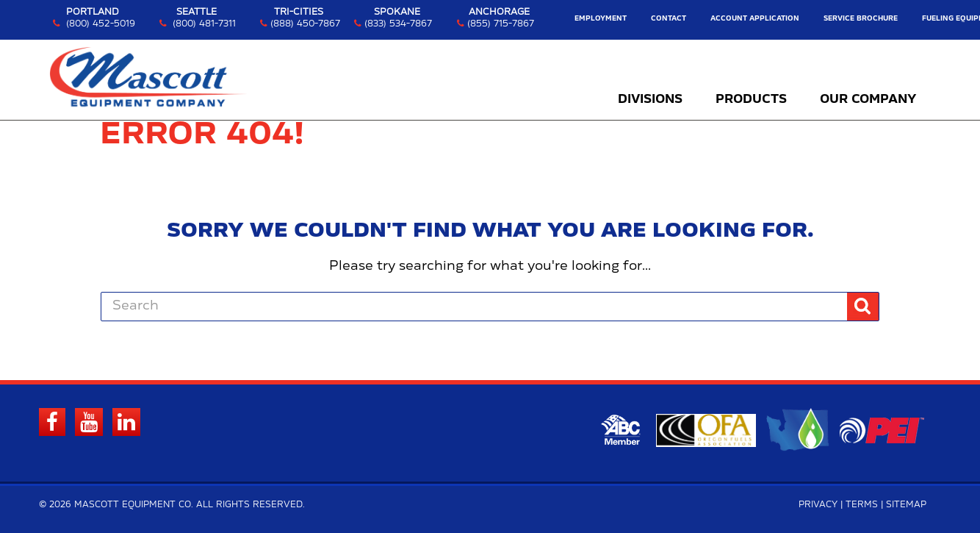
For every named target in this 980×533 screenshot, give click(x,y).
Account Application (755, 19)
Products (751, 99)
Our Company (868, 99)
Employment (601, 19)
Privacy (818, 505)
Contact (669, 19)
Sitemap (906, 505)
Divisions (650, 99)
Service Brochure (861, 19)
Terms (862, 505)
